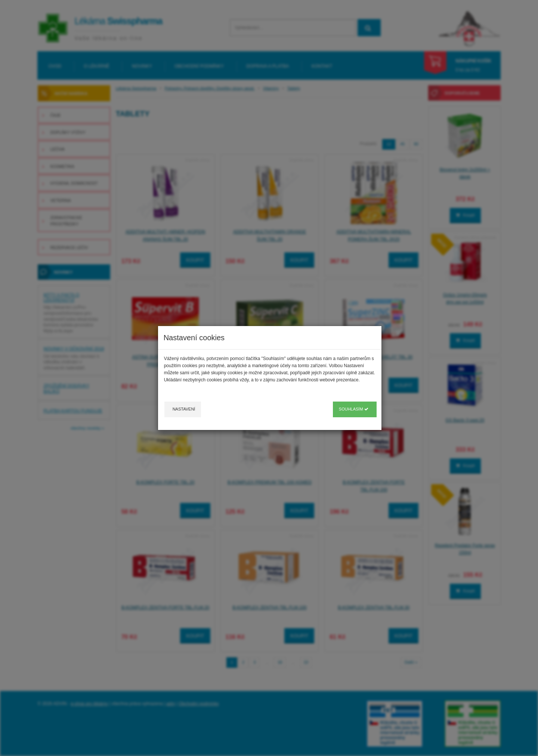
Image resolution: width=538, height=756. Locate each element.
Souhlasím (354, 409)
